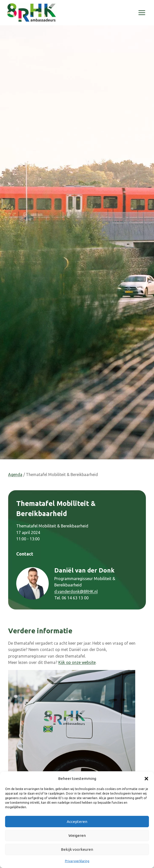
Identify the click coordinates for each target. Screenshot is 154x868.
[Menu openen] (142, 13)
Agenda (15, 475)
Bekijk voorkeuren (77, 849)
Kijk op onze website (77, 662)
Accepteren (77, 822)
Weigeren (77, 835)
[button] (146, 779)
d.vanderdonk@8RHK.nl (76, 591)
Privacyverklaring (77, 861)
